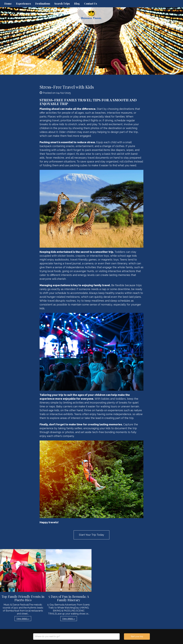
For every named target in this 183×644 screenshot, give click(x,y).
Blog (77, 4)
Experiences (23, 4)
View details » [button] (23, 619)
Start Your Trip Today (91, 535)
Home (8, 4)
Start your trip (137, 636)
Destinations (43, 4)
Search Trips (62, 4)
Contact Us (90, 4)
